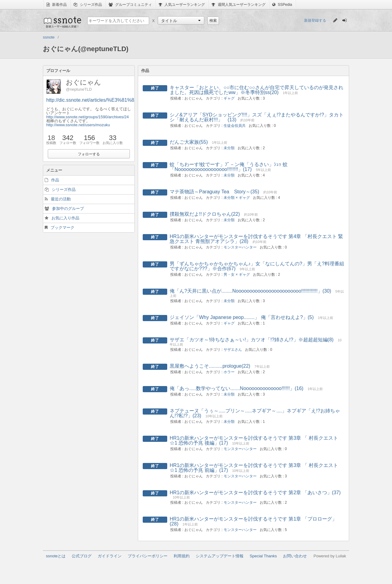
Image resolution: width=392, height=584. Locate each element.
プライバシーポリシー (148, 556)
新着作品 (57, 5)
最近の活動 (61, 199)
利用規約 (182, 556)
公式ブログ (82, 556)
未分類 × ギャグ (237, 198)
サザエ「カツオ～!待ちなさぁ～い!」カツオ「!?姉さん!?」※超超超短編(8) (252, 340)
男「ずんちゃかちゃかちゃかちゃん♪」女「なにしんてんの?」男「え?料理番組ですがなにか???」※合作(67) (257, 266)
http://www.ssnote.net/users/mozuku (78, 125)
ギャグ (229, 98)
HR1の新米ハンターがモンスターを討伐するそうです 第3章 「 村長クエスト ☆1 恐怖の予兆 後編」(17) (254, 440)
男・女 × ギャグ (237, 275)
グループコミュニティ (130, 5)
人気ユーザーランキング (182, 5)
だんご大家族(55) (189, 142)
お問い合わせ (295, 556)
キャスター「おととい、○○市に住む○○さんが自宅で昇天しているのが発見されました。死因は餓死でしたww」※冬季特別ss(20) (256, 90)
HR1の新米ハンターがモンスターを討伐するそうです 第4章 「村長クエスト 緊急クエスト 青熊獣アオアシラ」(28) (256, 239)
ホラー (229, 372)
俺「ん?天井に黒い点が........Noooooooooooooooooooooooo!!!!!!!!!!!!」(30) (250, 291)
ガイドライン (110, 556)
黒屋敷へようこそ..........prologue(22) (210, 366)
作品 (55, 180)
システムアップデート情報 (220, 556)
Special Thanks (263, 556)
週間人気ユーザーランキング (238, 5)
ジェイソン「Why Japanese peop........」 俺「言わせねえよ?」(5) (242, 317)
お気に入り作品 (65, 218)
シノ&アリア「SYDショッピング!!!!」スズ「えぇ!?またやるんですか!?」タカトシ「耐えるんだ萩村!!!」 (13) (257, 117)
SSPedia (282, 5)
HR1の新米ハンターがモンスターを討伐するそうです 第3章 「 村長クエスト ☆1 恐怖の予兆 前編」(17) (254, 468)
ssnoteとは (56, 556)
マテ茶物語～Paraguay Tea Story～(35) (214, 192)
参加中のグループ (68, 209)
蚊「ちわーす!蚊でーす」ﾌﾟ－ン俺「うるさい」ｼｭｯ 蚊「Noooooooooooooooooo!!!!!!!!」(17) (229, 167)
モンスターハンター (240, 247)
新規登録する (315, 21)
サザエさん (233, 350)
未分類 (229, 148)
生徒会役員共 (235, 126)
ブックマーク (62, 228)
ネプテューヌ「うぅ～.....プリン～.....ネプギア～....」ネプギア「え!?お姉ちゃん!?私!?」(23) (255, 413)
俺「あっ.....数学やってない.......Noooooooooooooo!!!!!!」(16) (237, 388)
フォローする (89, 154)
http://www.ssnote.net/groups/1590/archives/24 (88, 117)
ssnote (62, 22)
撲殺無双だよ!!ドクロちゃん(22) (205, 214)
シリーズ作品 (88, 5)
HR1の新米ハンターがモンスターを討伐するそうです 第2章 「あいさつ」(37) (255, 493)
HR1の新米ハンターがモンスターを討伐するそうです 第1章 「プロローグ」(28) (253, 521)
